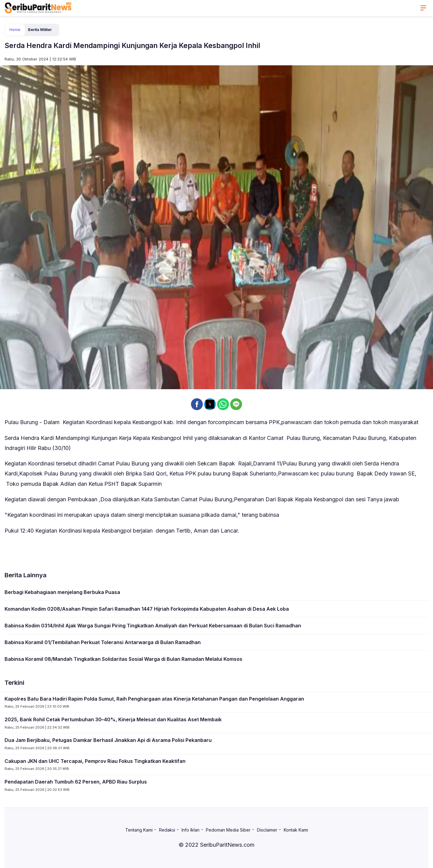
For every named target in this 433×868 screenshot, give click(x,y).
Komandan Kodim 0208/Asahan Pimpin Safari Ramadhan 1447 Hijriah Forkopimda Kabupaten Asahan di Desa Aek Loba (147, 609)
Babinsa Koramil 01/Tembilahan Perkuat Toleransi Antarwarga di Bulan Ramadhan (103, 642)
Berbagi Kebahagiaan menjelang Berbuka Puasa (62, 592)
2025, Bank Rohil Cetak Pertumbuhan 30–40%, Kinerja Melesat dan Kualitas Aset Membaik (113, 719)
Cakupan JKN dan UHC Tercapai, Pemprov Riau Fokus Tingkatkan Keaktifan (95, 761)
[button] (197, 404)
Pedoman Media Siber (228, 830)
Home (15, 30)
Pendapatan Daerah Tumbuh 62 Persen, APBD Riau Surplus (76, 782)
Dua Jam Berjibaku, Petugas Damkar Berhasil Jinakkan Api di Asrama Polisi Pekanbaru (108, 740)
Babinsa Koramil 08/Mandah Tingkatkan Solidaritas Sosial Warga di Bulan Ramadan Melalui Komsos (123, 659)
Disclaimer (267, 830)
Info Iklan (191, 830)
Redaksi (167, 830)
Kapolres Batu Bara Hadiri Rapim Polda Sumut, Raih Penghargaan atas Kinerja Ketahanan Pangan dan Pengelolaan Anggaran (154, 699)
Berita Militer (40, 30)
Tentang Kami (139, 830)
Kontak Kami (296, 830)
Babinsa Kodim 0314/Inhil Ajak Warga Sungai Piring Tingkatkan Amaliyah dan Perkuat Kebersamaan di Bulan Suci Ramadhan (153, 626)
